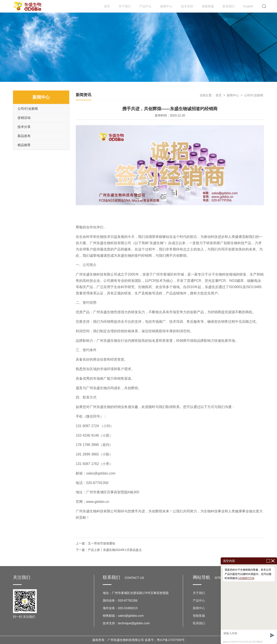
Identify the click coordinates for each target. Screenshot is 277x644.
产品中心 (145, 6)
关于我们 (125, 6)
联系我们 (229, 6)
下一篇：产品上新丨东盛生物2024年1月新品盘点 (109, 550)
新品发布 (24, 136)
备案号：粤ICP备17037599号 (165, 640)
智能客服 (208, 6)
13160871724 (246, 578)
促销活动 (24, 118)
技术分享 (24, 127)
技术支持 (187, 6)
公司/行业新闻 (28, 109)
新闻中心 (166, 6)
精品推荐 (24, 145)
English (248, 6)
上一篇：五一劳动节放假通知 (95, 543)
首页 (107, 6)
